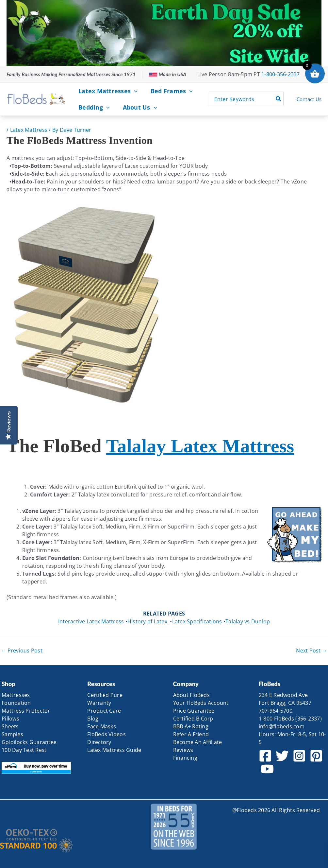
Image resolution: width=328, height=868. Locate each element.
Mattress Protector (26, 711)
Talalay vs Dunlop (246, 621)
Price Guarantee (194, 711)
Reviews (183, 750)
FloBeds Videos (107, 734)
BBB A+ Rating (191, 726)
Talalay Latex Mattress (200, 446)
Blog (93, 719)
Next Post (312, 651)
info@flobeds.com (282, 726)
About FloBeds (191, 695)
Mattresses (16, 695)
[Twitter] (282, 756)
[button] (123, 91)
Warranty (99, 703)
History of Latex (146, 621)
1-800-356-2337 (281, 74)
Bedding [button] (91, 107)
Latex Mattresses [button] (102, 91)
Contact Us (309, 99)
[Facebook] (265, 756)
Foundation (16, 703)
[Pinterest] (316, 756)
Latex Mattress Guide (114, 750)
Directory (99, 742)
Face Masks (102, 726)
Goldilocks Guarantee (29, 742)
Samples (12, 734)
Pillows (10, 719)
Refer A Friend (191, 734)
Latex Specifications (195, 621)
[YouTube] (267, 769)
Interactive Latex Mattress (91, 621)
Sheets (10, 726)
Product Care (104, 711)
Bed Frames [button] (155, 91)
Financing (185, 758)
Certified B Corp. (194, 719)
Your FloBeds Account (201, 703)
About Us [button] (130, 107)
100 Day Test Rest (24, 750)
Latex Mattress (29, 130)
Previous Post (22, 651)
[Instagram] (299, 756)
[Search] (279, 99)
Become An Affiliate (198, 742)
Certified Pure (105, 695)
